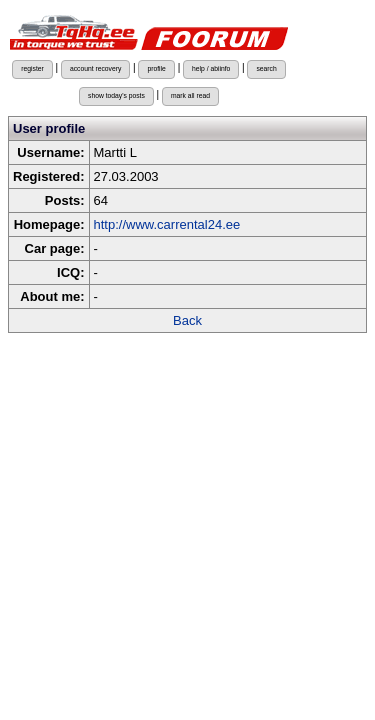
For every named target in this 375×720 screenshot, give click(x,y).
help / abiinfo (211, 68)
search (266, 68)
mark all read (190, 95)
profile (156, 68)
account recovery (95, 68)
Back (187, 320)
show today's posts (116, 95)
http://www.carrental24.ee (167, 224)
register (32, 68)
